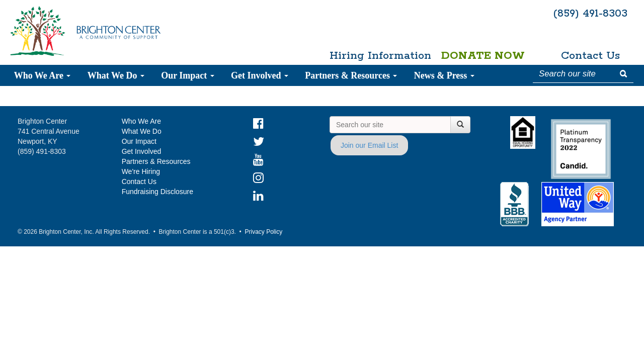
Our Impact (188, 75)
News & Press (444, 75)
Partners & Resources (351, 75)
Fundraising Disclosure (157, 192)
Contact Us (590, 56)
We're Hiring (141, 171)
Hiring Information (376, 56)
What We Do (116, 75)
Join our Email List (369, 145)
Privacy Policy (263, 232)
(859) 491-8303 (590, 14)
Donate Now (483, 56)
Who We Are (43, 75)
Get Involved (260, 75)
